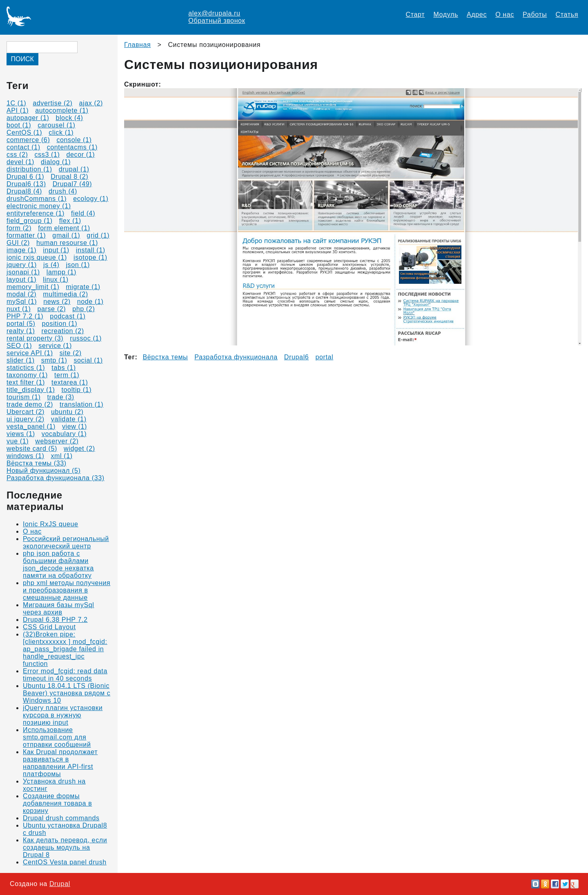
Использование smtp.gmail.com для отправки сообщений (57, 737)
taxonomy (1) (27, 375)
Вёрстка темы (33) (37, 463)
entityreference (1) (36, 213)
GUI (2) (18, 243)
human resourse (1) (67, 243)
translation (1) (81, 404)
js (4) (51, 265)
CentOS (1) (24, 132)
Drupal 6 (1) (25, 177)
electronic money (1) (39, 206)
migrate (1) (83, 287)
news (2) (57, 302)
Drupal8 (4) (24, 191)
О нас (505, 14)
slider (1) (21, 360)
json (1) (78, 265)
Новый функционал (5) (44, 471)
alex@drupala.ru (214, 13)
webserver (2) (57, 441)
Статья (567, 14)
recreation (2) (63, 331)
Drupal (60, 884)
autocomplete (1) (62, 110)
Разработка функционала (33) (56, 478)
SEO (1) (19, 346)
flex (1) (70, 221)
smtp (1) (54, 360)
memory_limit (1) (33, 287)
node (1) (90, 302)
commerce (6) (28, 140)
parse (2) (51, 309)
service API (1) (30, 353)
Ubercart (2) (26, 412)
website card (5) (32, 449)
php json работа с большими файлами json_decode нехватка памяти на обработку (58, 564)
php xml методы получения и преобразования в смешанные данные (67, 590)
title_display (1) (31, 390)
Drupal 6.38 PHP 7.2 (55, 620)
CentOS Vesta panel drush (65, 862)
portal (324, 357)
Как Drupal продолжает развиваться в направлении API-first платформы (60, 763)
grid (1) (98, 235)
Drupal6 (297, 357)
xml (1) (61, 456)
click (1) (61, 132)
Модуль (446, 14)
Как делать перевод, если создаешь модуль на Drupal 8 (65, 847)
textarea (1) (70, 382)
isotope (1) (90, 257)
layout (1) (21, 279)
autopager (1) (28, 118)
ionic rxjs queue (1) (37, 257)
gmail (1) (66, 235)
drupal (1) (74, 169)
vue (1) (18, 441)
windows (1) (25, 456)
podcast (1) (68, 316)
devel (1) (20, 162)
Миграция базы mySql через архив (59, 609)
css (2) (17, 155)
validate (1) (69, 419)
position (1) (59, 324)
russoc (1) (86, 338)
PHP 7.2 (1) (25, 316)
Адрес (477, 14)
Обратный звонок (217, 21)
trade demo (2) (30, 404)
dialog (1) (56, 162)
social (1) (88, 360)
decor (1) (81, 155)
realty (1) (21, 331)
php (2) (84, 309)
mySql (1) (22, 302)
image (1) (21, 250)
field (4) (83, 213)
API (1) (18, 110)
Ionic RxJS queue (51, 524)
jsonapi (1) (23, 272)
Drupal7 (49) (72, 184)
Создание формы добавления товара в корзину (57, 803)
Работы (535, 14)
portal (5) (21, 324)
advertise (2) (52, 103)
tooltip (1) (76, 390)
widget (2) (79, 449)
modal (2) (21, 294)
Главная (137, 45)
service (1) (55, 346)
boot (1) (19, 125)
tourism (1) (24, 397)
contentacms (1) (72, 147)
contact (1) (23, 147)
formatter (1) (26, 235)
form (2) (19, 228)
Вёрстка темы (166, 357)
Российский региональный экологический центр (66, 542)
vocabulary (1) (64, 434)
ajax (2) (91, 103)
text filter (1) (26, 382)
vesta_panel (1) (31, 426)
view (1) (75, 426)
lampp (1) (61, 272)
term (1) (67, 375)
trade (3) (61, 397)
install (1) (91, 250)
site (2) (71, 353)
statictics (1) (26, 368)
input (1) (56, 250)
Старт (415, 14)
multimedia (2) (65, 294)
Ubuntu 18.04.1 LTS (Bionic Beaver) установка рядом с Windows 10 (67, 693)
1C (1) (16, 103)
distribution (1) (29, 169)
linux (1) (56, 279)
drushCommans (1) (37, 199)
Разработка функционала (236, 357)
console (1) (74, 140)
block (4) (69, 118)
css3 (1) (47, 155)
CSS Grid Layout (49, 627)
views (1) (21, 434)
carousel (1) (56, 125)
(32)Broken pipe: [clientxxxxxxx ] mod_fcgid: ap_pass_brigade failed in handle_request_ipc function (65, 649)
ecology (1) (91, 199)
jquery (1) (22, 265)
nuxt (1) (19, 309)
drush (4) (63, 191)
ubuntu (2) (67, 412)
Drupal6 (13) (26, 184)
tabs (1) (63, 368)
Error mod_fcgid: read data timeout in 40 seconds (65, 675)
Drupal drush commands (61, 818)
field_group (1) (30, 221)
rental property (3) (35, 338)
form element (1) (64, 228)
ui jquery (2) (26, 419)
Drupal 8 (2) (69, 177)
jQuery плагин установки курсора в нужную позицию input (63, 715)
